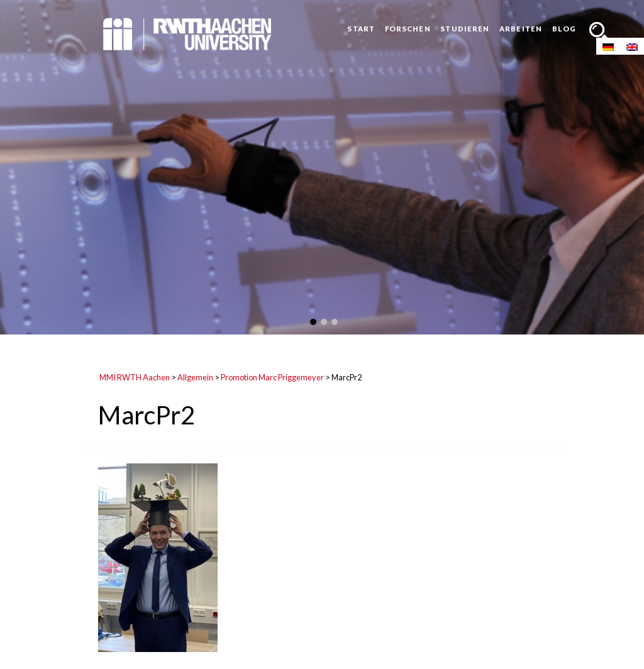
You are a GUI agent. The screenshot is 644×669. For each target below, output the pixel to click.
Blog (564, 29)
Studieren (465, 29)
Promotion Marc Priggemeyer (272, 377)
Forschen (408, 29)
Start (361, 29)
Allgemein (195, 377)
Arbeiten (521, 29)
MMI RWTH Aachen (135, 377)
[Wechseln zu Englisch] (632, 46)
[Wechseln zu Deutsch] (608, 46)
